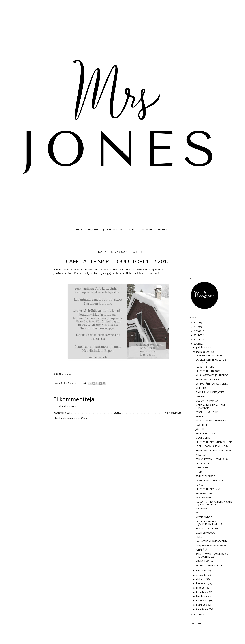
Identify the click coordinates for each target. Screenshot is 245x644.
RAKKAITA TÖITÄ (204, 493)
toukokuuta (202, 592)
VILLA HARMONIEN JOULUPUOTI (212, 375)
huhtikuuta (202, 596)
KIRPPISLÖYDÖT (204, 517)
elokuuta (201, 579)
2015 (196, 331)
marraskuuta (203, 352)
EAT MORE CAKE (204, 463)
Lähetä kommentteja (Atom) (74, 418)
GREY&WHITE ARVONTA (208, 489)
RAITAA (199, 416)
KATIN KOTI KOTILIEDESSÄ (209, 565)
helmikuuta (202, 605)
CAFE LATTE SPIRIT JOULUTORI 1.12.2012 (211, 361)
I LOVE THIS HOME (205, 367)
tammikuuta (203, 609)
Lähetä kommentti (67, 406)
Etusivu (118, 413)
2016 (196, 327)
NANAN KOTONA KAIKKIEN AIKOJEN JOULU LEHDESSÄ (214, 503)
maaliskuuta (203, 601)
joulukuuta (202, 347)
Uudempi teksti (62, 413)
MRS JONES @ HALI (205, 561)
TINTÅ (199, 537)
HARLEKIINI (201, 425)
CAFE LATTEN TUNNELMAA (209, 481)
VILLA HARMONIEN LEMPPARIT (211, 421)
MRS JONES (93, 229)
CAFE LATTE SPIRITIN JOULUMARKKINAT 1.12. (209, 523)
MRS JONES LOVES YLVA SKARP (211, 546)
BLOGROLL (163, 229)
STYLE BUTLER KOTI (206, 476)
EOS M (199, 472)
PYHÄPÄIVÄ (201, 550)
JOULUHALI (201, 429)
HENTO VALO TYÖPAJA (207, 379)
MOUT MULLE (203, 438)
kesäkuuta (202, 588)
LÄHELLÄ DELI (203, 468)
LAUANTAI (201, 397)
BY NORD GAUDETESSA (208, 528)
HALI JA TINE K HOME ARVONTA (212, 541)
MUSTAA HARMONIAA (207, 401)
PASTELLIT (201, 513)
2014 (196, 335)
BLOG (79, 229)
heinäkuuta (202, 583)
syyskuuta (201, 575)
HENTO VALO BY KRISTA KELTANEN (213, 451)
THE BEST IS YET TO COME (209, 356)
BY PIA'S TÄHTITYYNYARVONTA (212, 384)
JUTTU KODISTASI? (113, 229)
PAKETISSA (201, 455)
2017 (196, 322)
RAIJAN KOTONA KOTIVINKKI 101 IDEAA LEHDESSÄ (212, 555)
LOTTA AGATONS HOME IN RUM (212, 446)
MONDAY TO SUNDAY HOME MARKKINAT (210, 407)
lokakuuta (201, 571)
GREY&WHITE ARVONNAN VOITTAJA (214, 442)
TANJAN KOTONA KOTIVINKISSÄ (212, 459)
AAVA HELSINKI (203, 498)
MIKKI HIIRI (201, 388)
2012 (196, 344)
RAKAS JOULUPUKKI (206, 433)
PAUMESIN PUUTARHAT (208, 412)
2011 (196, 614)
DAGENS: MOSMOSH (206, 533)
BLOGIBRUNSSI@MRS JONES (210, 392)
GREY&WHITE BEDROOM (208, 371)
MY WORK (147, 229)
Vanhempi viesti (173, 413)
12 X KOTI (132, 229)
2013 (196, 339)
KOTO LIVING (202, 509)
